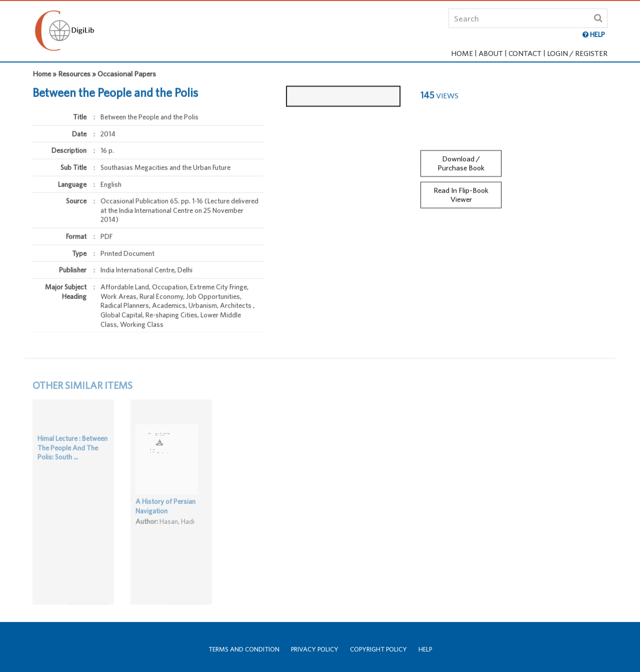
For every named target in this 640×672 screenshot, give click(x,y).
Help (425, 649)
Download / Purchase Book (461, 159)
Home (462, 53)
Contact (525, 53)
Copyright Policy (378, 649)
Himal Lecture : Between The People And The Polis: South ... (72, 456)
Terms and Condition (244, 649)
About (491, 53)
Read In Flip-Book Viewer (461, 190)
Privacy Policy (315, 649)
